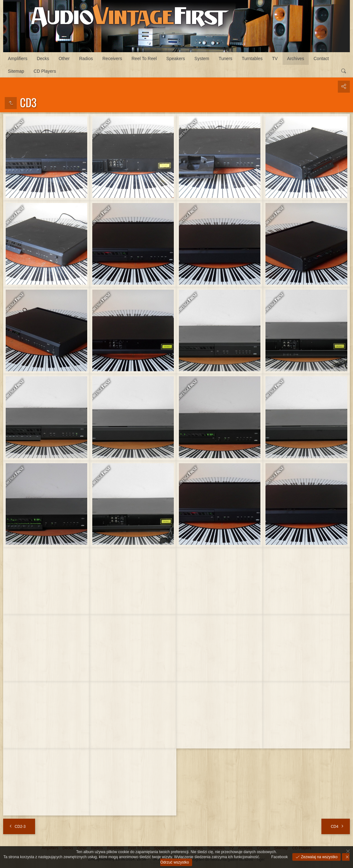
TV (275, 58)
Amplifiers (18, 58)
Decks (43, 58)
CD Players (45, 71)
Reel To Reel (144, 58)
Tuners (225, 58)
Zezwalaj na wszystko (319, 857)
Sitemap (16, 71)
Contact (321, 58)
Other (64, 58)
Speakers (176, 58)
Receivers (112, 58)
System (202, 58)
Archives (296, 58)
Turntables (252, 58)
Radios (86, 58)
